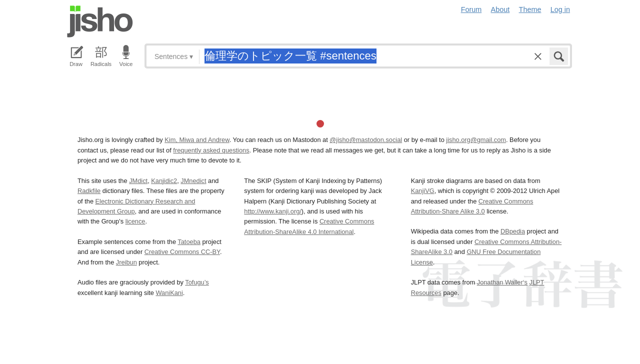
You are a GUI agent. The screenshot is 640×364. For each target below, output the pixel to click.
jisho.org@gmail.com (476, 140)
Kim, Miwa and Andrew (197, 140)
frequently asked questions (211, 150)
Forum (471, 9)
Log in (560, 9)
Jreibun (126, 262)
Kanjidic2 (164, 181)
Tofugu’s (197, 282)
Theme (530, 9)
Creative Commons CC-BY (182, 252)
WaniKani (169, 293)
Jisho (100, 21)
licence (135, 221)
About (500, 9)
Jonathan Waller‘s (502, 282)
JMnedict (193, 181)
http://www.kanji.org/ (273, 211)
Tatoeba (189, 242)
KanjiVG (423, 191)
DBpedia (513, 231)
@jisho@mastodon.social (366, 140)
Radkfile (89, 191)
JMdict (138, 181)
